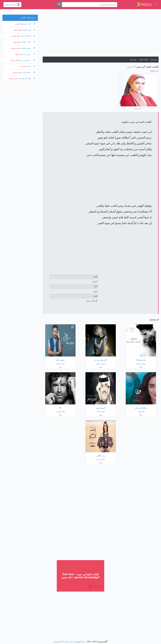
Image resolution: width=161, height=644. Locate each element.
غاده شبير (131, 67)
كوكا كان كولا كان (27, 79)
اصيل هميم (17, 42)
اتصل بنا (65, 642)
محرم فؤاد (19, 54)
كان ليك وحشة (28, 36)
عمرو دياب (23, 66)
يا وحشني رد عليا (27, 60)
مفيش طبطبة (28, 48)
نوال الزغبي (19, 24)
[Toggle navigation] (156, 4)
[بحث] (59, 5)
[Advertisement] (101, 34)
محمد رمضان (16, 48)
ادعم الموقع (81, 642)
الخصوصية (57, 642)
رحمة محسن (17, 72)
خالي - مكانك (28, 42)
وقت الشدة (29, 30)
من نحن (73, 642)
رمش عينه (29, 54)
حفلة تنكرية (28, 72)
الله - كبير (29, 24)
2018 (155, 71)
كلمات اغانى (143, 60)
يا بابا (31, 66)
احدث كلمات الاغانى (28, 18)
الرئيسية (154, 60)
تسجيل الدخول (12, 5)
